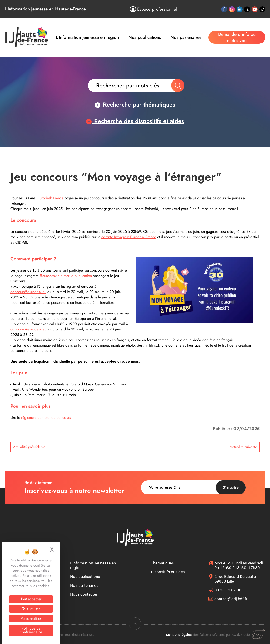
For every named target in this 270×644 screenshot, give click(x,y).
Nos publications (145, 37)
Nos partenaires (186, 37)
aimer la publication (76, 276)
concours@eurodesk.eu (28, 292)
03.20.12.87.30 (228, 590)
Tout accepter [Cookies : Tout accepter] (31, 599)
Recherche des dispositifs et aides (135, 121)
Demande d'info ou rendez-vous (237, 37)
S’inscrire (231, 487)
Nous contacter (84, 594)
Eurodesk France (51, 198)
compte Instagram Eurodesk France (129, 237)
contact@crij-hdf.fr (231, 599)
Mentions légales (179, 635)
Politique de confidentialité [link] (31, 630)
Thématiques (162, 563)
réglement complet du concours (46, 418)
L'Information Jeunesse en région (87, 37)
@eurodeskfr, (50, 276)
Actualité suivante (243, 447)
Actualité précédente (29, 447)
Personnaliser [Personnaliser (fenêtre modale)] (31, 619)
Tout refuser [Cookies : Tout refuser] (31, 609)
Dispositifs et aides (168, 572)
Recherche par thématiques (135, 104)
